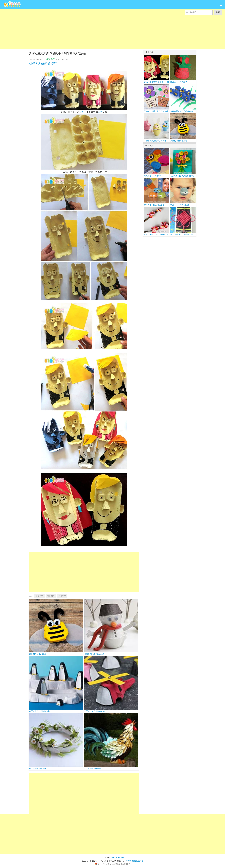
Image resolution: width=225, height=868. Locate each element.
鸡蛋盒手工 (50, 59)
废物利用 (43, 63)
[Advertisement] (86, 29)
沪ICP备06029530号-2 (134, 861)
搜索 (218, 12)
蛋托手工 (53, 63)
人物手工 (33, 63)
